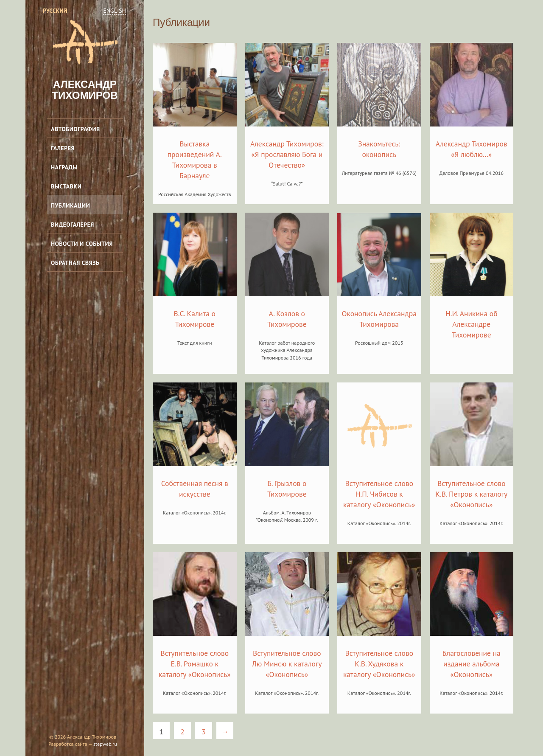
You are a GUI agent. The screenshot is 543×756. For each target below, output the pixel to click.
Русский (55, 11)
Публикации (70, 205)
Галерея (63, 148)
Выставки (66, 186)
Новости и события (82, 244)
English (115, 11)
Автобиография (76, 129)
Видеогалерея (73, 225)
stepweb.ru (105, 744)
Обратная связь (75, 263)
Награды (64, 167)
